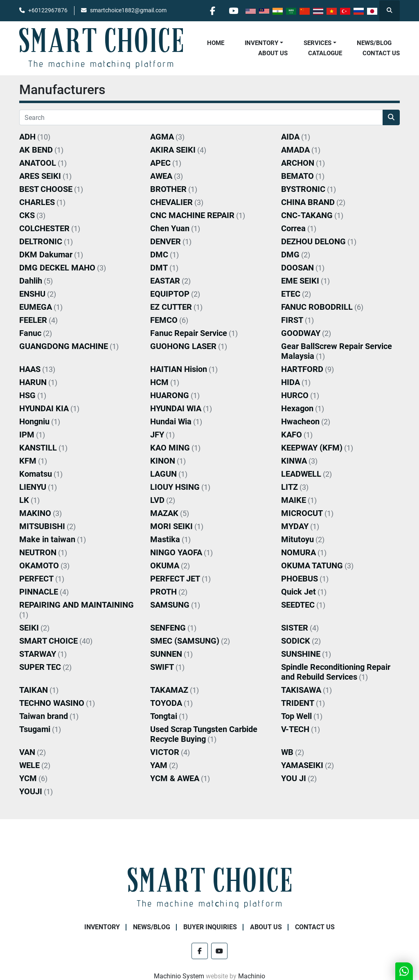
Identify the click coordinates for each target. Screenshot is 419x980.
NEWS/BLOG (374, 43)
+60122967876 (48, 10)
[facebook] (212, 11)
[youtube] (233, 11)
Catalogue (325, 53)
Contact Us (381, 53)
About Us (273, 53)
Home (216, 43)
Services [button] (318, 43)
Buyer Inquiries (210, 927)
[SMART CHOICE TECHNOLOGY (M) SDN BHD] (209, 888)
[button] (264, 43)
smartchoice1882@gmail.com (128, 10)
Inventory (261, 43)
